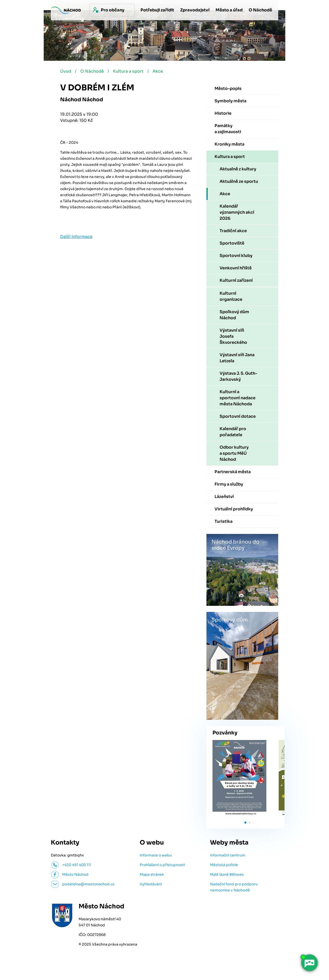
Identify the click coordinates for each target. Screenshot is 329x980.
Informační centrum (228, 856)
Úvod (66, 72)
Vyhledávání (151, 885)
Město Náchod (75, 875)
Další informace (76, 237)
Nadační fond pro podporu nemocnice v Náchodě (234, 888)
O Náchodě (93, 72)
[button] (245, 823)
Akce (159, 72)
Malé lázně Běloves (227, 875)
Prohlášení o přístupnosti (162, 865)
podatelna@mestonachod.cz (88, 885)
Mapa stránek (152, 875)
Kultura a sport (129, 72)
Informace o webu (156, 856)
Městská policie (224, 865)
